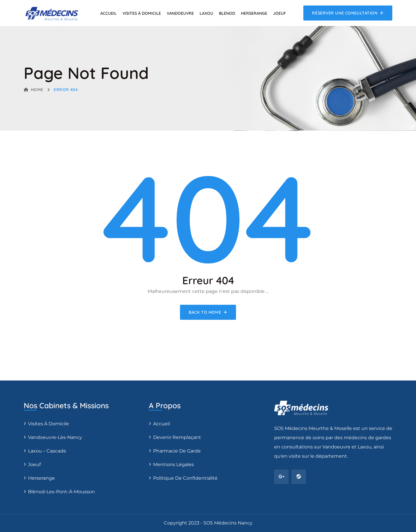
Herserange (254, 13)
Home (34, 90)
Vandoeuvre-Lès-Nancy (55, 437)
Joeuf (279, 13)
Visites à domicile (142, 13)
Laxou (206, 13)
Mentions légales (173, 464)
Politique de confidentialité (185, 478)
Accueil (108, 13)
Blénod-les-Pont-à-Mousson (62, 492)
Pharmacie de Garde (177, 451)
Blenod (227, 13)
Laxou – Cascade (47, 451)
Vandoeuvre (180, 13)
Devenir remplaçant (177, 437)
